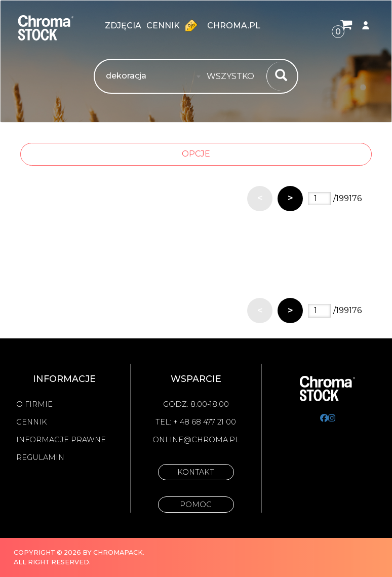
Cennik (174, 25)
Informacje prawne (61, 440)
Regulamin (40, 457)
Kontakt (196, 472)
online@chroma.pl (196, 440)
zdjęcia (123, 26)
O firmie (34, 404)
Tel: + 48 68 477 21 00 (196, 422)
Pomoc (196, 505)
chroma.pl (234, 26)
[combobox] (233, 76)
